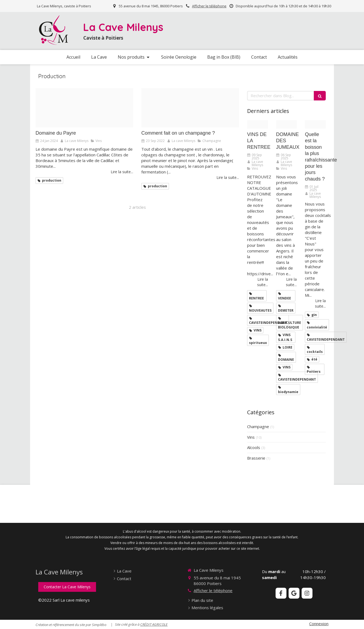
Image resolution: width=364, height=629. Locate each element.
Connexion (319, 624)
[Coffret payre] (84, 108)
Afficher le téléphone (209, 6)
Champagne (258, 426)
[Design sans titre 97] (315, 124)
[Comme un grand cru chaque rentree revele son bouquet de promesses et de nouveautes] (258, 124)
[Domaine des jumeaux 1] (287, 124)
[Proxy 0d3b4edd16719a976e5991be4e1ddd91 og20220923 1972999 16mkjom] (190, 108)
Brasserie (256, 458)
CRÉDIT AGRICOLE (154, 624)
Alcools (254, 447)
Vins (251, 437)
